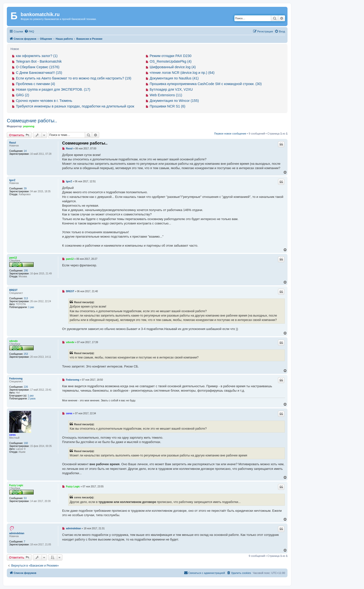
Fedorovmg (16, 379)
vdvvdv (13, 341)
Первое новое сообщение (230, 134)
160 (26, 443)
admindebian (17, 533)
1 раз (31, 307)
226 (26, 387)
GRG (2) (22, 95)
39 (25, 188)
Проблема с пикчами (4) (35, 84)
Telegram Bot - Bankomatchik (39, 61)
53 (25, 498)
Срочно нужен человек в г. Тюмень (44, 101)
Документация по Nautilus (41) (174, 78)
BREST (13, 290)
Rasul (13, 143)
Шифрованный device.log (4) (173, 67)
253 (26, 354)
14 (25, 151)
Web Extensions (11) (166, 95)
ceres (12, 435)
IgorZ (12, 180)
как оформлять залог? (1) (37, 56)
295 (26, 271)
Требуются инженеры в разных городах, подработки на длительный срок (75, 106)
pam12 (13, 258)
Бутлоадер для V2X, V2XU (171, 89)
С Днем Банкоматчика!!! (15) (39, 73)
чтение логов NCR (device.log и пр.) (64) (182, 73)
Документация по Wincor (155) (174, 101)
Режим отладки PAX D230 (171, 56)
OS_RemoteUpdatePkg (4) (171, 61)
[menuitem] (29, 31)
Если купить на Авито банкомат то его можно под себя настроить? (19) (74, 78)
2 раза (32, 399)
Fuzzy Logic (16, 485)
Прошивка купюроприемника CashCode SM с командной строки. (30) (206, 84)
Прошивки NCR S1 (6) (167, 106)
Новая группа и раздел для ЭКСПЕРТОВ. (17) (53, 89)
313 (26, 298)
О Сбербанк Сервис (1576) (38, 67)
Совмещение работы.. (32, 121)
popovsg (29, 126)
